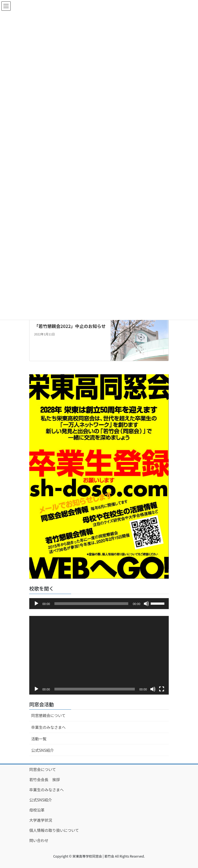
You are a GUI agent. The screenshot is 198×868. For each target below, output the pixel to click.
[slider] (91, 604)
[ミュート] (146, 604)
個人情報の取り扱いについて (54, 830)
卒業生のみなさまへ (48, 727)
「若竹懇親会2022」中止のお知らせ (70, 326)
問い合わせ (39, 840)
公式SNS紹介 (43, 750)
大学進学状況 (41, 820)
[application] (99, 604)
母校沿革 (37, 810)
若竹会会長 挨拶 (45, 780)
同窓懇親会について (48, 715)
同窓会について (43, 769)
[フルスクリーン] (162, 689)
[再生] (36, 604)
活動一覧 (39, 739)
